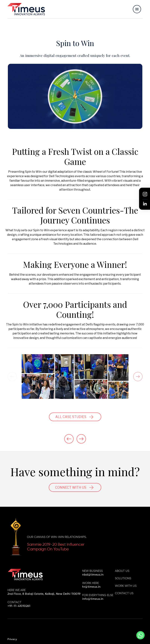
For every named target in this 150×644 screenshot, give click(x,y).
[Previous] (12, 377)
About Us (122, 571)
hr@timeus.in (91, 587)
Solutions (123, 579)
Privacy (12, 639)
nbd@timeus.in (93, 575)
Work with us (126, 586)
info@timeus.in (93, 599)
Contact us (124, 593)
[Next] (138, 377)
